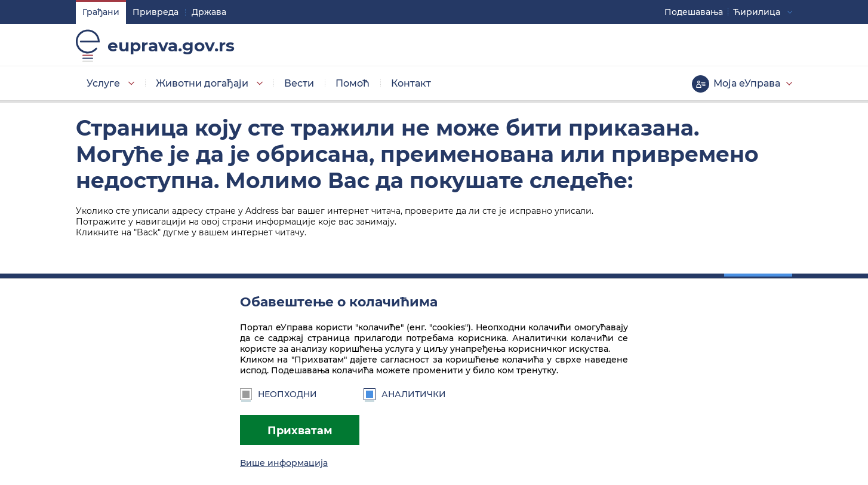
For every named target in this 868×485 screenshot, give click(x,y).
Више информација (284, 463)
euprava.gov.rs (171, 45)
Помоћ (353, 83)
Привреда (156, 12)
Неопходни (278, 394)
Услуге (103, 83)
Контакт (411, 83)
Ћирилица (757, 12)
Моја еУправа (747, 83)
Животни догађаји (202, 83)
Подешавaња (694, 12)
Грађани (101, 12)
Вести (299, 83)
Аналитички (405, 394)
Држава (209, 12)
